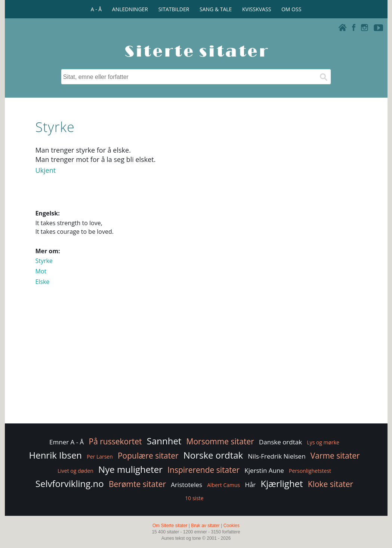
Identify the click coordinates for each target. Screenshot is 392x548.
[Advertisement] (196, 362)
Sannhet (164, 441)
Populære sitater (148, 456)
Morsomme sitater (220, 441)
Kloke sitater (331, 484)
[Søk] (323, 77)
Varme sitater (335, 456)
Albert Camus (223, 485)
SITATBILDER (174, 9)
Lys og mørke (323, 442)
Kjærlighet (282, 483)
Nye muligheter (130, 469)
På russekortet (115, 441)
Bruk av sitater (205, 526)
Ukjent (45, 170)
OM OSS (291, 9)
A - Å (96, 9)
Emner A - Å (67, 442)
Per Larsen (100, 457)
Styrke (44, 261)
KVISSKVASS (257, 9)
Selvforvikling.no (70, 483)
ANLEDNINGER (130, 9)
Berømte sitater (137, 484)
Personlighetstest (310, 471)
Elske (42, 282)
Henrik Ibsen (55, 455)
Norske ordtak (213, 455)
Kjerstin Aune (264, 470)
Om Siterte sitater (170, 526)
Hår (250, 485)
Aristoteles (186, 485)
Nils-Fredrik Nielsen (277, 456)
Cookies (232, 526)
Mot (41, 271)
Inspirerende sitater (203, 470)
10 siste (194, 498)
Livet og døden (75, 471)
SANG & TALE (216, 9)
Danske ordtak (280, 442)
